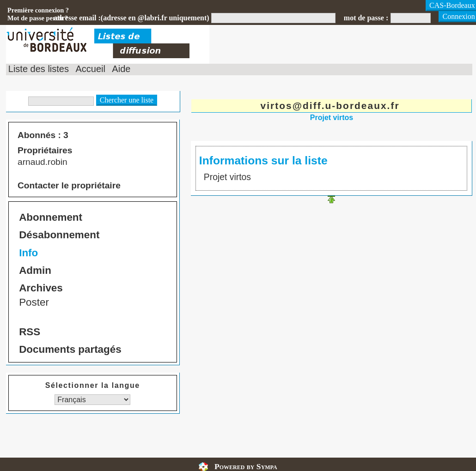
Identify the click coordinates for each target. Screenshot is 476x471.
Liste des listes (39, 69)
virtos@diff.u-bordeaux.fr (330, 106)
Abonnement (51, 217)
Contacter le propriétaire (69, 185)
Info (28, 253)
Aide (121, 69)
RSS (30, 332)
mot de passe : (366, 18)
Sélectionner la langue (93, 385)
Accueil (90, 69)
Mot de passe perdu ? (38, 18)
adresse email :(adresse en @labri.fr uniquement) (132, 18)
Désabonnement (59, 235)
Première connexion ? (38, 10)
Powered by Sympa (246, 466)
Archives (41, 288)
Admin (35, 270)
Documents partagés (70, 349)
